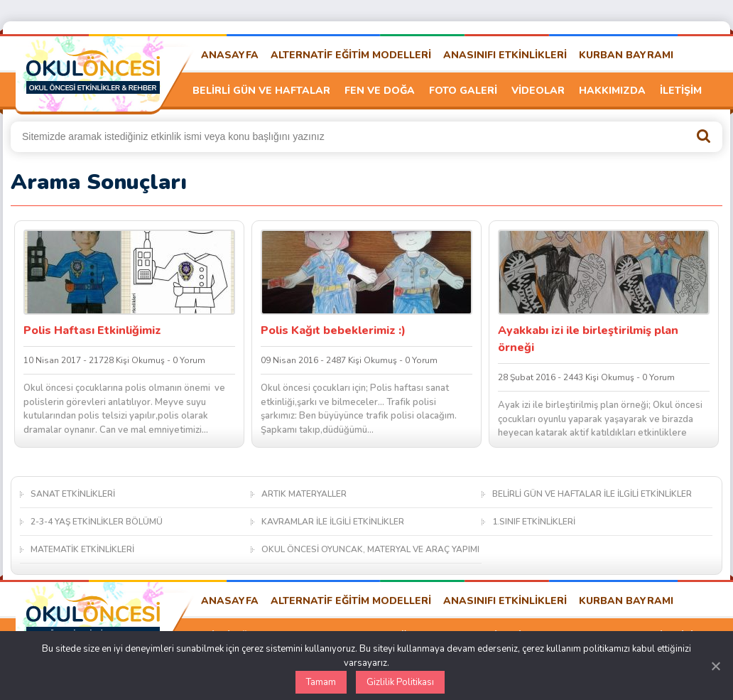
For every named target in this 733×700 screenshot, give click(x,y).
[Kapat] (715, 666)
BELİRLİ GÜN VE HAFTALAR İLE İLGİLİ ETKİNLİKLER (592, 494)
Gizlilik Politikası (400, 682)
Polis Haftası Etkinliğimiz (92, 330)
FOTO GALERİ (463, 91)
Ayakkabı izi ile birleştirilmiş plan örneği (588, 339)
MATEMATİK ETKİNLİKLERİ (82, 549)
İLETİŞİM (681, 91)
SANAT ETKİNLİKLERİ (73, 494)
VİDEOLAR (538, 91)
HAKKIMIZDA (612, 91)
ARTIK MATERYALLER (304, 494)
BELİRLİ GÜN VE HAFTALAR (261, 91)
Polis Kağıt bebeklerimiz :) (333, 330)
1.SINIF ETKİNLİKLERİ (534, 522)
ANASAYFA (230, 55)
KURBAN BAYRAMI (626, 55)
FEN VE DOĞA (380, 91)
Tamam (321, 682)
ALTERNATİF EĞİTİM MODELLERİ (351, 55)
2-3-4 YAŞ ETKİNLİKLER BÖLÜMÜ (97, 522)
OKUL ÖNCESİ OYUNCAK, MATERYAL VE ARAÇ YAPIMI (370, 549)
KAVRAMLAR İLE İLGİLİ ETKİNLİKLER (333, 522)
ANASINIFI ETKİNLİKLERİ (505, 55)
